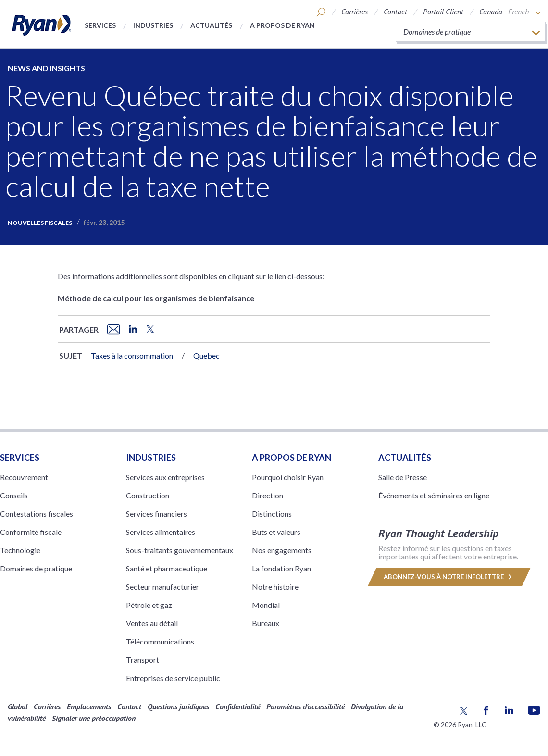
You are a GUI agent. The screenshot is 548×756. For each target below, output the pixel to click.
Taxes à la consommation (132, 355)
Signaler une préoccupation (94, 718)
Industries (153, 25)
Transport (143, 660)
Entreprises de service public (173, 678)
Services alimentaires (161, 532)
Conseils (14, 495)
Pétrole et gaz (149, 605)
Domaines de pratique (36, 568)
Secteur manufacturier (162, 587)
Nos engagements (282, 550)
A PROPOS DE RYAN (292, 458)
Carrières (355, 12)
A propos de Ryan (282, 25)
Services (100, 25)
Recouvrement (24, 477)
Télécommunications (160, 641)
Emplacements (89, 706)
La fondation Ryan (281, 568)
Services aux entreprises (165, 477)
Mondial (266, 605)
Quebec (206, 355)
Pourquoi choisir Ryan (288, 477)
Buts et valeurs (276, 532)
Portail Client (443, 12)
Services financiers (156, 514)
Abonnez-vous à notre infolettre (449, 577)
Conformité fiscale (31, 532)
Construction (148, 495)
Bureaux (266, 623)
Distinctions (272, 514)
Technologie (20, 550)
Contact (395, 12)
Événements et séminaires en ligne (434, 495)
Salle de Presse (403, 477)
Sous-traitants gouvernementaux (180, 550)
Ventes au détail (152, 623)
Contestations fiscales (37, 514)
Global (18, 706)
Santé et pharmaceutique (167, 568)
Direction (268, 495)
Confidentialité (238, 706)
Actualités (211, 25)
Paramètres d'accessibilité (305, 706)
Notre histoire (275, 587)
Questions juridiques (178, 706)
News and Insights (46, 68)
